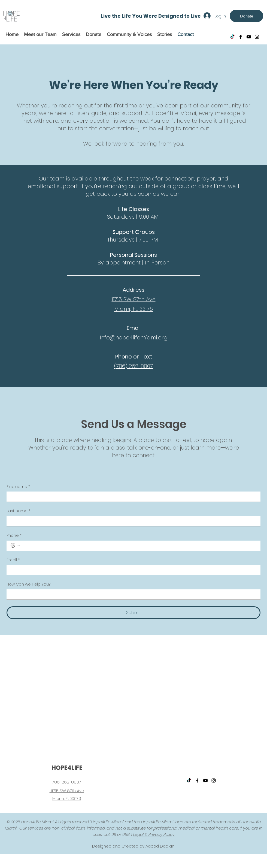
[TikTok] (232, 37)
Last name (18, 511)
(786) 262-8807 (133, 366)
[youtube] (249, 37)
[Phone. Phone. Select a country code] (15, 545)
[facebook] (241, 37)
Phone (14, 536)
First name (18, 487)
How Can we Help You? (28, 584)
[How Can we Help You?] (132, 594)
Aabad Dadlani (160, 846)
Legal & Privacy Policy (154, 834)
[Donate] (246, 16)
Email (13, 560)
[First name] (132, 497)
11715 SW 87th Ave (134, 299)
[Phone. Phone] (139, 546)
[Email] (132, 570)
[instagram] (257, 37)
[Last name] (132, 521)
